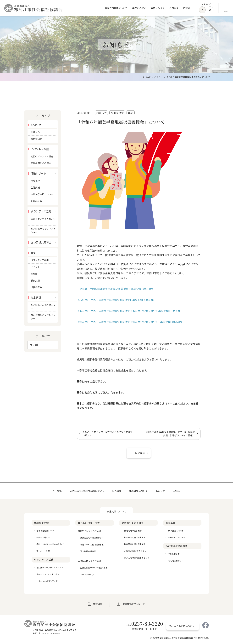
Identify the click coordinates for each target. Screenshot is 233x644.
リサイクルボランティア (47, 581)
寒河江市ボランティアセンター (43, 230)
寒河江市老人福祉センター (43, 306)
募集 (131, 113)
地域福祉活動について (46, 531)
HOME (59, 491)
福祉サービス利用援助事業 (92, 544)
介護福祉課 (36, 201)
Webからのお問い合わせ (182, 626)
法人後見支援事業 (88, 551)
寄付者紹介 (36, 139)
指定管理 (36, 297)
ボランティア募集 (40, 260)
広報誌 (187, 8)
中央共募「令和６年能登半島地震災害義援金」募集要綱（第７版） (116, 289)
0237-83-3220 (145, 624)
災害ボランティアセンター (43, 220)
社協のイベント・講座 (42, 156)
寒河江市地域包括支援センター (138, 558)
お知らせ (174, 8)
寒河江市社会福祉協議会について (87, 491)
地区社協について (139, 491)
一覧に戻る (139, 453)
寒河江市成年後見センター (92, 538)
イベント (35, 267)
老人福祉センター (176, 561)
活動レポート (39, 173)
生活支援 (35, 187)
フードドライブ (87, 574)
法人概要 (117, 491)
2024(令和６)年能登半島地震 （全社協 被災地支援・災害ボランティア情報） (170, 434)
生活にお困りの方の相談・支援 (94, 568)
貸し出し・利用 (43, 551)
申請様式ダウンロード (134, 604)
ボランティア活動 (41, 211)
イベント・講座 (40, 149)
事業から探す (139, 8)
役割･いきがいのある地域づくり (50, 544)
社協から (35, 132)
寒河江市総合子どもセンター (43, 317)
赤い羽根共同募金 (41, 242)
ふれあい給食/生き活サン (135, 551)
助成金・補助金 (43, 537)
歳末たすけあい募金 (177, 537)
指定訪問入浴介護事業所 (135, 537)
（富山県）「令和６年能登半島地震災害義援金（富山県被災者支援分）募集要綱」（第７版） (130, 311)
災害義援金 (117, 113)
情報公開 (98, 604)
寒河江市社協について (116, 8)
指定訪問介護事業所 (133, 531)
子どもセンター (175, 554)
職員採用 (35, 280)
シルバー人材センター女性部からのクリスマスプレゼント (107, 434)
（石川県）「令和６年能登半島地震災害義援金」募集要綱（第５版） (116, 300)
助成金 (34, 274)
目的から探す (158, 8)
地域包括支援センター (42, 194)
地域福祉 (35, 181)
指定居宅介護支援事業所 (135, 544)
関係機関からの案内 (41, 163)
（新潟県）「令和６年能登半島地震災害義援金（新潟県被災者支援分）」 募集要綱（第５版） (130, 322)
